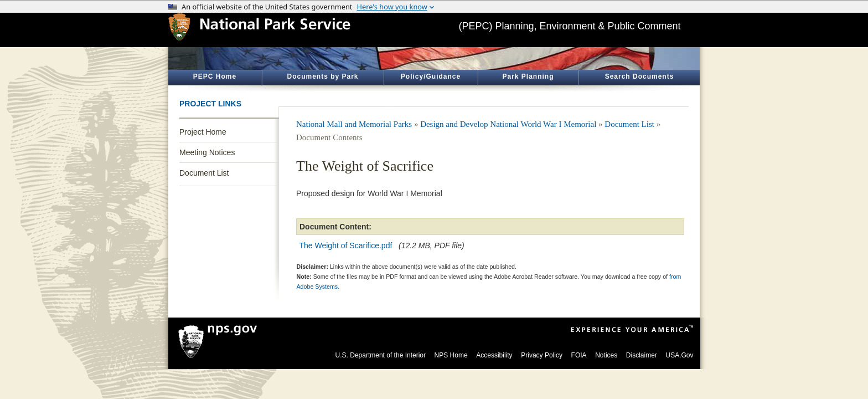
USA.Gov (679, 355)
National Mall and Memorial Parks (354, 124)
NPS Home (451, 355)
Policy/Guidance (431, 76)
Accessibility (494, 355)
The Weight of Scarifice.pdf (346, 245)
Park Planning (528, 76)
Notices (606, 355)
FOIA (579, 355)
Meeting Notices (207, 152)
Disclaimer (642, 355)
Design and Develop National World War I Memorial (508, 124)
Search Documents (640, 76)
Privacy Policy (542, 355)
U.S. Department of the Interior (381, 355)
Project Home (203, 132)
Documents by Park (322, 76)
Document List (204, 173)
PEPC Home (215, 76)
